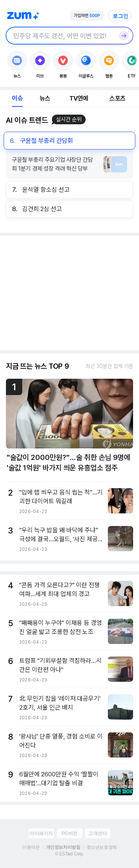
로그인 (120, 16)
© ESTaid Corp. (69, 854)
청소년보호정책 (102, 847)
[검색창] (60, 36)
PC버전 (69, 833)
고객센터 (97, 833)
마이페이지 (41, 833)
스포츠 (117, 98)
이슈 (17, 98)
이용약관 (31, 847)
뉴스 (45, 98)
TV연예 (79, 98)
